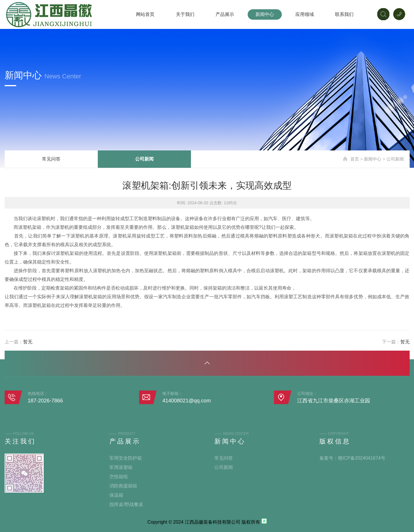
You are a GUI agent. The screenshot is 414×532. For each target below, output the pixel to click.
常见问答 (51, 159)
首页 (355, 159)
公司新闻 (144, 159)
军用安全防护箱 (126, 458)
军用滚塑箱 (121, 467)
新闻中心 (265, 14)
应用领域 (305, 14)
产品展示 (225, 14)
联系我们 (344, 14)
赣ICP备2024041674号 (362, 458)
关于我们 (185, 14)
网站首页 (145, 14)
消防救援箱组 (123, 486)
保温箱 (116, 495)
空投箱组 (119, 477)
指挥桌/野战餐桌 (126, 504)
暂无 (28, 342)
